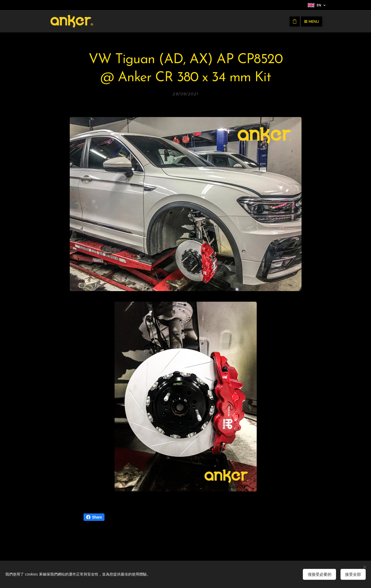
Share (94, 517)
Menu (312, 21)
